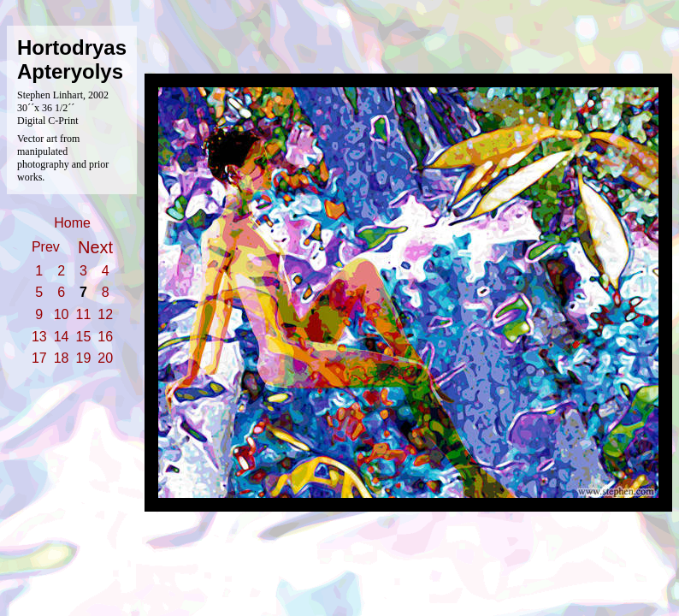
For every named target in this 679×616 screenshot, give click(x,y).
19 (84, 358)
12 (105, 314)
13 (39, 337)
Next (95, 247)
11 (84, 314)
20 (105, 358)
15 (84, 337)
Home (72, 223)
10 (62, 314)
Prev (46, 247)
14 (62, 337)
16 (105, 337)
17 (39, 358)
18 (62, 358)
